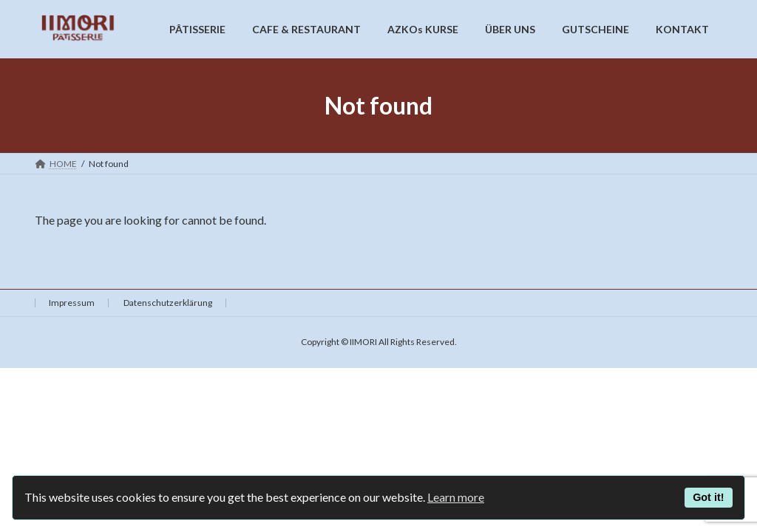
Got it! (708, 497)
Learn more (456, 497)
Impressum (72, 303)
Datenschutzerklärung (168, 303)
